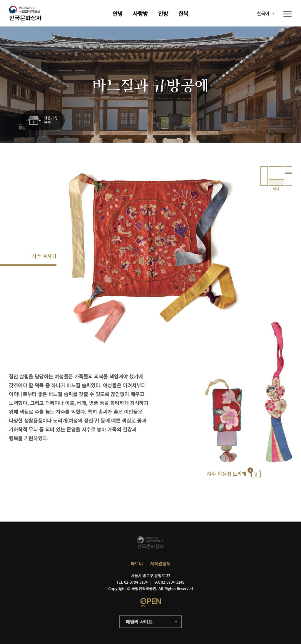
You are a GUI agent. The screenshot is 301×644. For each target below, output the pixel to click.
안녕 (118, 13)
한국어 (263, 13)
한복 (183, 13)
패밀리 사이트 (139, 622)
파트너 (137, 563)
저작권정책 (160, 563)
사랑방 (140, 13)
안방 (163, 13)
